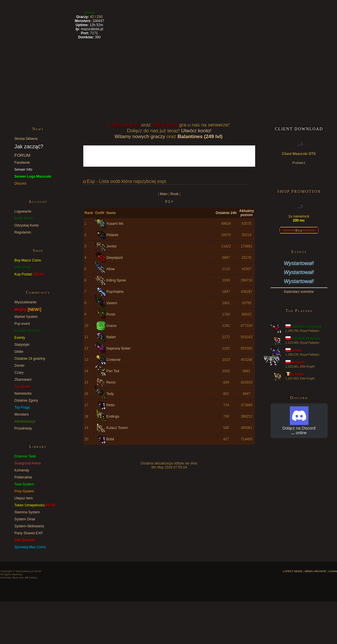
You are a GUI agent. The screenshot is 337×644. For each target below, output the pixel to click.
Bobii (110, 439)
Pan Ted (113, 371)
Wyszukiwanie (26, 302)
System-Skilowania (29, 526)
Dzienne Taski (25, 456)
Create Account (299, 18)
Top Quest (23, 387)
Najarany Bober (118, 348)
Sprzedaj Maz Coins (30, 547)
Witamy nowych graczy (140, 137)
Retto (111, 405)
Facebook (22, 163)
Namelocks (23, 394)
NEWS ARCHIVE (315, 571)
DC (253, 18)
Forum (183, 18)
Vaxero (112, 303)
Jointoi (111, 246)
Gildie (19, 352)
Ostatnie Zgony (26, 401)
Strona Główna (26, 139)
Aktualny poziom (247, 213)
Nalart (111, 337)
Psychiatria (115, 292)
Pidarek (112, 235)
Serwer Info (23, 170)
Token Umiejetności (35, 505)
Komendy (22, 470)
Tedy (110, 394)
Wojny (28, 309)
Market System (26, 317)
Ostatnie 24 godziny (30, 359)
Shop (219, 18)
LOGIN (333, 571)
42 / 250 (96, 17)
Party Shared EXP (29, 533)
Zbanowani (23, 380)
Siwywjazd (114, 258)
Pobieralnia (23, 477)
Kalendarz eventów (299, 292)
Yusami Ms (115, 224)
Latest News (35, 18)
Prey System (24, 491)
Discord (21, 184)
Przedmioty (23, 428)
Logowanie (23, 211)
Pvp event (22, 324)
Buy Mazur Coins (28, 260)
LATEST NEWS (293, 571)
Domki (20, 366)
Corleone (113, 360)
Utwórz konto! (196, 131)
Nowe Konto (24, 218)
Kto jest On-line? (28, 331)
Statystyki (22, 345)
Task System (24, 484)
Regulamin (23, 232)
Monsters (22, 414)
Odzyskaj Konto (27, 225)
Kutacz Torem (117, 428)
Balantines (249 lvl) (200, 137)
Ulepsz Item (24, 498)
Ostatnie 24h (226, 213)
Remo (111, 383)
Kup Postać (30, 274)
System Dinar (25, 519)
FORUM (23, 155)
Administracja (25, 421)
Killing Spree (116, 280)
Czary (19, 373)
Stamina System (27, 512)
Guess (111, 326)
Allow (111, 269)
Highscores (141, 18)
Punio (111, 314)
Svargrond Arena (28, 463)
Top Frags (22, 408)
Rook (174, 194)
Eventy (20, 338)
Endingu (113, 417)
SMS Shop (23, 267)
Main (164, 194)
